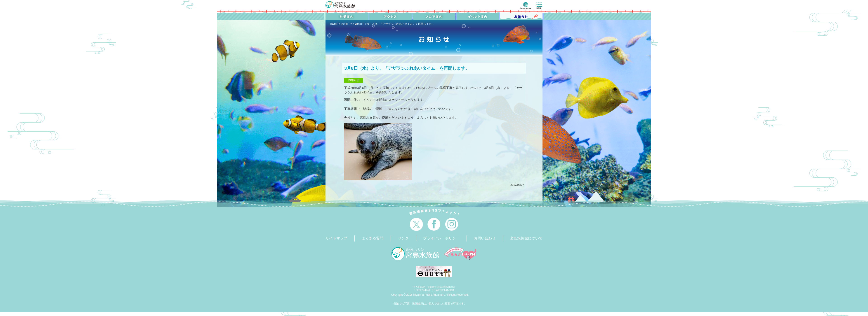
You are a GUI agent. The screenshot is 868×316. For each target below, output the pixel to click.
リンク (403, 238)
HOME (334, 24)
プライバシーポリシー (441, 238)
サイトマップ (336, 238)
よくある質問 (373, 238)
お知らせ (347, 24)
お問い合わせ (485, 238)
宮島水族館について (526, 238)
